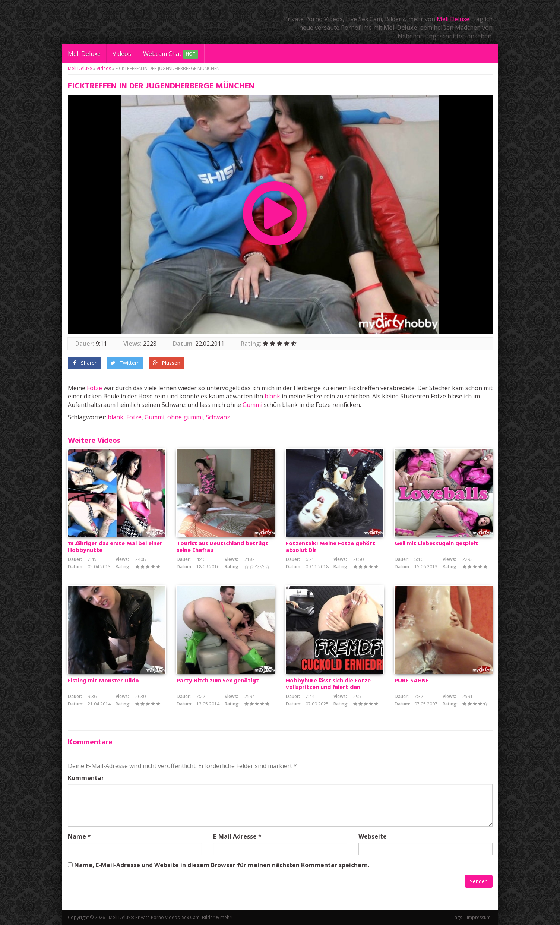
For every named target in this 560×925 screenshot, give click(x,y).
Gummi (252, 405)
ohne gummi (185, 417)
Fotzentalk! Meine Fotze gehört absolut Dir (330, 547)
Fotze (94, 388)
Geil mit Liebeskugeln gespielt (436, 544)
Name (77, 836)
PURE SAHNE (412, 681)
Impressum (479, 917)
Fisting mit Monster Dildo (103, 681)
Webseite (373, 836)
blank (272, 396)
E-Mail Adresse (235, 836)
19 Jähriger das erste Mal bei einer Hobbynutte (115, 547)
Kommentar (86, 778)
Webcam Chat (171, 54)
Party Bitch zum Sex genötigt (218, 681)
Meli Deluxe (453, 19)
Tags (457, 917)
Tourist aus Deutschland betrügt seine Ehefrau (222, 547)
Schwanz (218, 417)
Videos (122, 54)
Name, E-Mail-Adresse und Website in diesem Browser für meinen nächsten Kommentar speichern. (222, 865)
